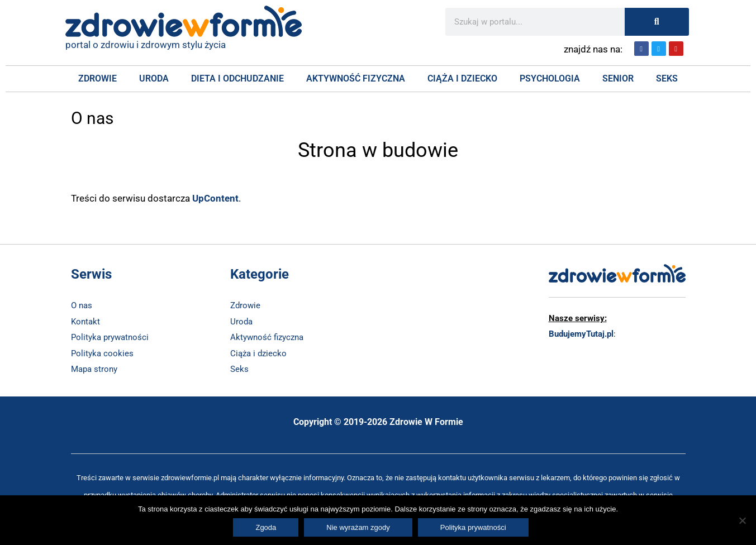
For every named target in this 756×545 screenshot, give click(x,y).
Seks (667, 78)
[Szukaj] (657, 22)
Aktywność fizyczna (356, 78)
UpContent (215, 198)
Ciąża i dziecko (258, 352)
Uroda (154, 78)
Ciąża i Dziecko (462, 78)
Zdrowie (98, 78)
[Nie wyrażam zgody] (742, 520)
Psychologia (550, 78)
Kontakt (85, 321)
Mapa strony (94, 368)
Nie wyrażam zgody (358, 527)
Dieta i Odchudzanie (237, 78)
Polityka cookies (102, 352)
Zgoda (266, 527)
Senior (618, 78)
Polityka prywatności (110, 337)
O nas (82, 305)
